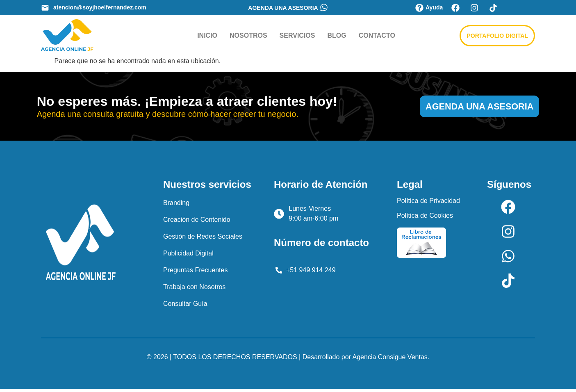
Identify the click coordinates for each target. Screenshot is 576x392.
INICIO (207, 35)
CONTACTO (377, 35)
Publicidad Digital (188, 256)
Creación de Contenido (197, 223)
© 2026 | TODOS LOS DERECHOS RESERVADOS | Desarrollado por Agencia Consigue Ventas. (288, 360)
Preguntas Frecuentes (195, 273)
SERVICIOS (297, 35)
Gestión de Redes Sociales (203, 240)
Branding (176, 206)
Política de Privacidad (428, 204)
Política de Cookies (425, 219)
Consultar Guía (185, 307)
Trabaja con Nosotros (194, 290)
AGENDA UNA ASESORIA (283, 8)
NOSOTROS (248, 35)
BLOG (337, 35)
